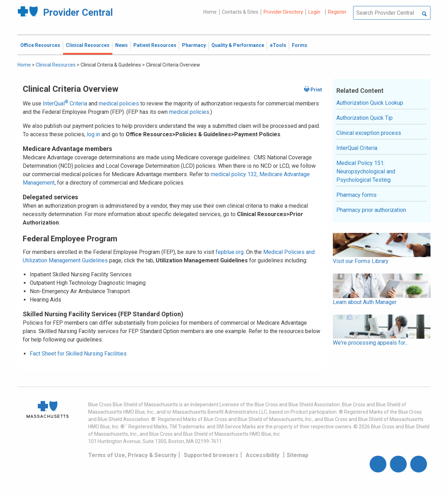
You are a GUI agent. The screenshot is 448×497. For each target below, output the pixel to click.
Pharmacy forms (356, 195)
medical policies (119, 103)
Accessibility (262, 455)
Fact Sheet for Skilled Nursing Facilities (78, 354)
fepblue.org (230, 252)
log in (93, 134)
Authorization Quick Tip (365, 118)
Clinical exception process (369, 133)
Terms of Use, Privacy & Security (132, 455)
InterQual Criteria (65, 103)
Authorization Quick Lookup (370, 103)
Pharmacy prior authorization (371, 210)
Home (210, 12)
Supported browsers (211, 455)
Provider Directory (283, 12)
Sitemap (297, 455)
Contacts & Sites (240, 12)
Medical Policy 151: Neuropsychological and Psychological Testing (366, 171)
